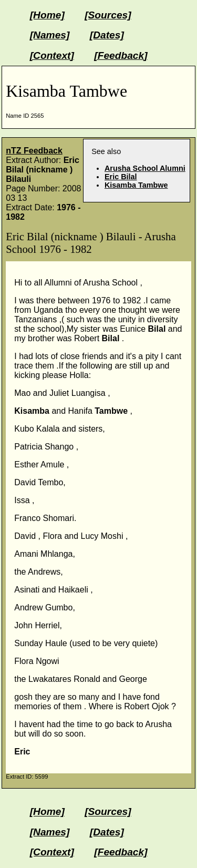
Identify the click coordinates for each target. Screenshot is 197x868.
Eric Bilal (121, 177)
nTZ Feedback (34, 151)
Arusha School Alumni (145, 168)
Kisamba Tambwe (136, 185)
